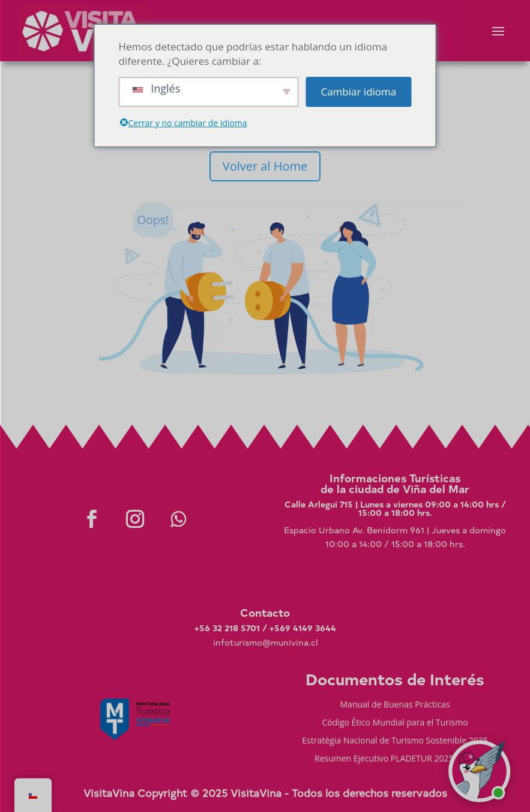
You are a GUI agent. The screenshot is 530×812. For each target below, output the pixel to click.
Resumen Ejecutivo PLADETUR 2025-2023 (395, 759)
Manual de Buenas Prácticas (395, 705)
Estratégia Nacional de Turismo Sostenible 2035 (395, 741)
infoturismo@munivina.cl (265, 642)
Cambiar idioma (358, 92)
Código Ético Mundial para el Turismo (395, 723)
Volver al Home (265, 166)
